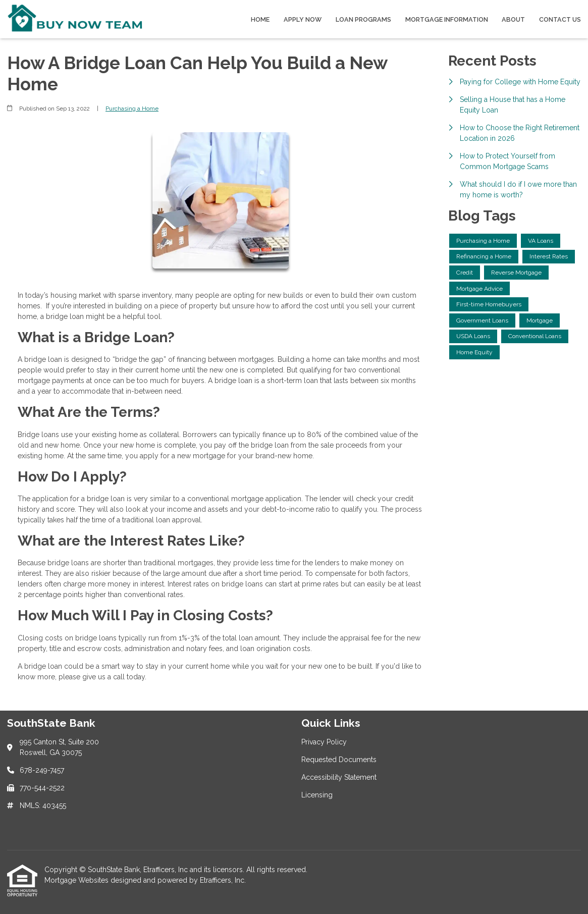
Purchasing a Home (132, 109)
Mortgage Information (447, 19)
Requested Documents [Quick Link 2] (339, 760)
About (513, 19)
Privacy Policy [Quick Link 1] (324, 742)
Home (260, 19)
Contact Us (560, 19)
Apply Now (303, 19)
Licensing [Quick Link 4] (317, 795)
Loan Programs (363, 19)
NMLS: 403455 (43, 805)
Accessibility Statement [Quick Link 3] (339, 777)
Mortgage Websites (77, 880)
